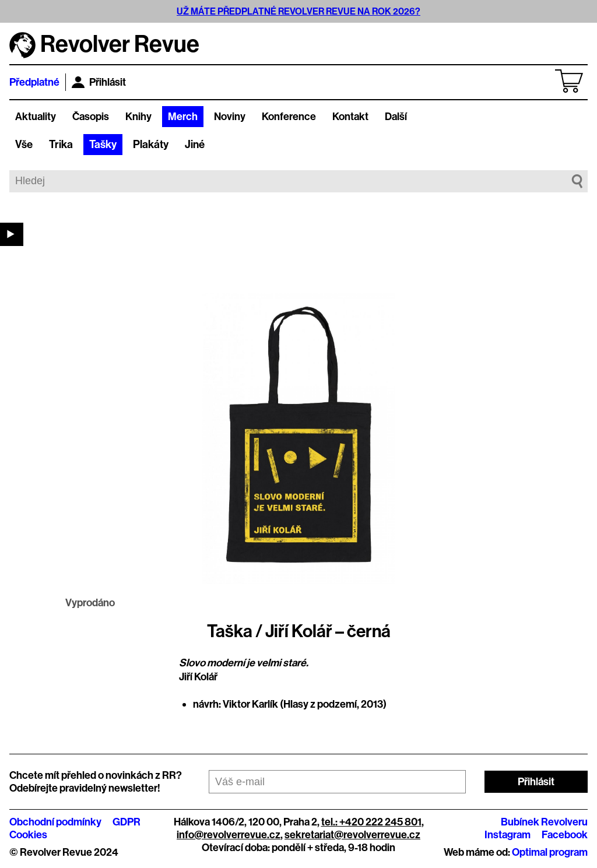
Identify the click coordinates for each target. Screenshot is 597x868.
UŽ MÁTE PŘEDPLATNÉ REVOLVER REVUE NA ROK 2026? (298, 11)
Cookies (28, 835)
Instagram (508, 835)
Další (396, 117)
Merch (183, 117)
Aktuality (36, 117)
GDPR (127, 822)
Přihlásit (99, 82)
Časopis (91, 117)
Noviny (230, 117)
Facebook (565, 835)
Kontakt (350, 117)
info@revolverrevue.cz (229, 835)
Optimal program (550, 852)
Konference (289, 117)
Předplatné (34, 82)
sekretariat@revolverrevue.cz (352, 835)
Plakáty (151, 145)
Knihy (138, 117)
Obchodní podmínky (55, 822)
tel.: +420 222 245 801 (371, 822)
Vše (24, 145)
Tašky (103, 145)
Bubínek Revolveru (544, 822)
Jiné (195, 145)
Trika (61, 145)
